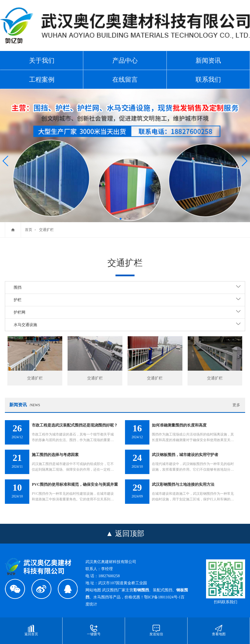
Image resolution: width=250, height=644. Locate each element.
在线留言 (125, 79)
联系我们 (208, 79)
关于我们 (42, 60)
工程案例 (42, 79)
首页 (29, 230)
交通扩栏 (46, 230)
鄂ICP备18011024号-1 (162, 597)
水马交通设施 (25, 325)
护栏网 (20, 312)
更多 (236, 405)
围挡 (18, 287)
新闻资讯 (208, 60)
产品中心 (125, 60)
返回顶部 (130, 533)
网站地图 (93, 590)
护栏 (18, 300)
